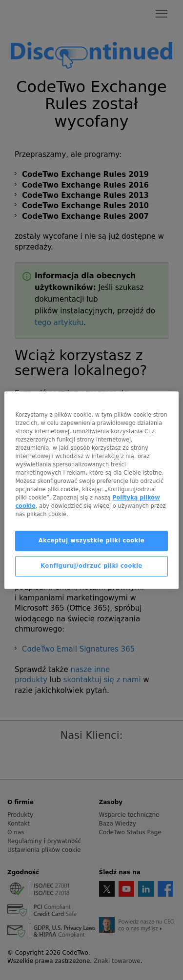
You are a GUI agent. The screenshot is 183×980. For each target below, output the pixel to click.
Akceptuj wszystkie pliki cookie (92, 540)
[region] (91, 490)
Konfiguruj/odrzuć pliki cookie (91, 566)
